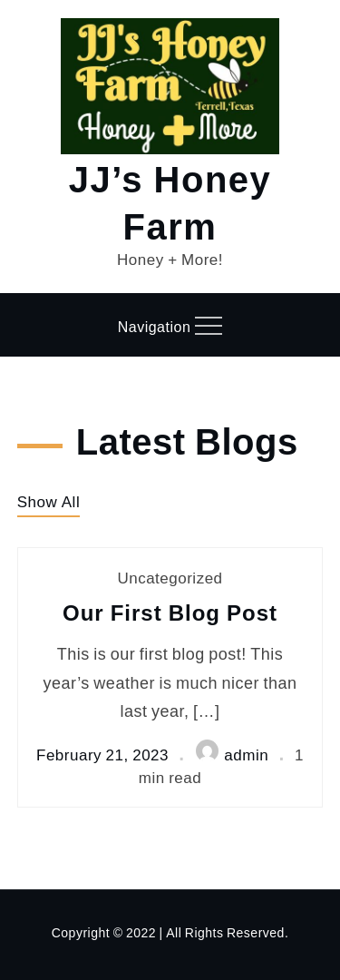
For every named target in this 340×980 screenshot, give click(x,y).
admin (232, 755)
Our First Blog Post (170, 612)
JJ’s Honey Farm (170, 201)
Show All (49, 501)
